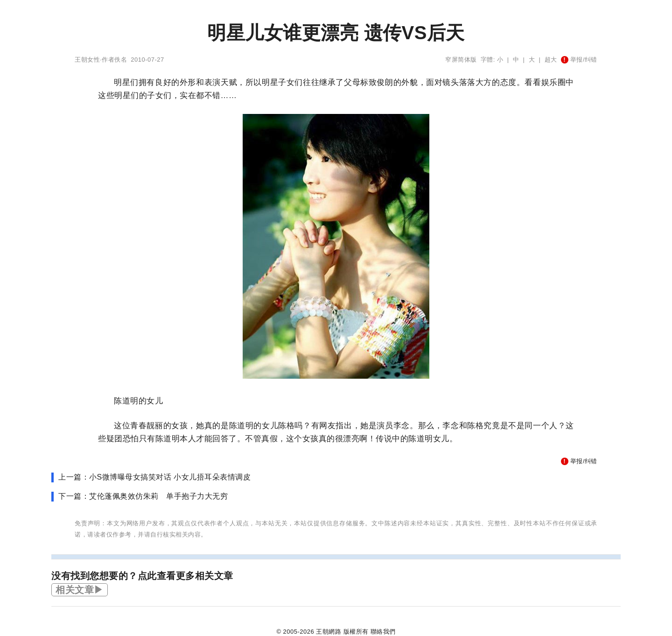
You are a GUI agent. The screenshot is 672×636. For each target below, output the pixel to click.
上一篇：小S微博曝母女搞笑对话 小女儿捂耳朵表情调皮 (154, 477)
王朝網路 (329, 632)
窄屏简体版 (461, 60)
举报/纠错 (579, 60)
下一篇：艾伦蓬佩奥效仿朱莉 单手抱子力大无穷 (143, 496)
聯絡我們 (383, 632)
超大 (551, 60)
